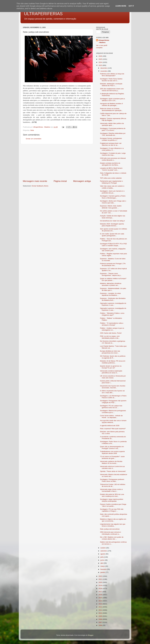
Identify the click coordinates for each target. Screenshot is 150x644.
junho (103, 560)
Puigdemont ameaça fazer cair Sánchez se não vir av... (111, 144)
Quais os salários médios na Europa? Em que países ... (113, 279)
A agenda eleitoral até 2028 (110, 426)
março (103, 566)
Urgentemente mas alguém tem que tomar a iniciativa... (113, 525)
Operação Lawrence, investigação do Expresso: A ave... (113, 304)
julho (102, 557)
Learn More (121, 6)
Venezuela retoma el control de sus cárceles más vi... (112, 467)
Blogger (91, 635)
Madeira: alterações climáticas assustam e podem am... (111, 284)
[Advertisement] (57, 162)
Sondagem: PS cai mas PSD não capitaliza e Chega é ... (112, 510)
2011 (101, 610)
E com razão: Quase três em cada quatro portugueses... (112, 235)
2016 (101, 595)
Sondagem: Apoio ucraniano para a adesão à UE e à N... (112, 100)
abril (102, 563)
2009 (101, 616)
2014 (101, 601)
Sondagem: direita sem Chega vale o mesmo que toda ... (113, 202)
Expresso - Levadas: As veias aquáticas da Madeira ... (110, 294)
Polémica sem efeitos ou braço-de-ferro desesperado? (112, 75)
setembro (104, 551)
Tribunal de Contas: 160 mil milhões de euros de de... (113, 485)
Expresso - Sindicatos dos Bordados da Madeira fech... (113, 299)
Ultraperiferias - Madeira (104, 41)
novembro (104, 71)
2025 (101, 59)
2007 (101, 622)
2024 (101, 62)
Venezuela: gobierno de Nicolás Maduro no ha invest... (111, 462)
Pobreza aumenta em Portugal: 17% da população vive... (113, 264)
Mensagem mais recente (35, 181)
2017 (101, 592)
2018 (101, 588)
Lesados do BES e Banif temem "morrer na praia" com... (111, 169)
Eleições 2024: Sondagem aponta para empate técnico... (112, 225)
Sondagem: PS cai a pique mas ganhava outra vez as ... (111, 407)
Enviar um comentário (34, 139)
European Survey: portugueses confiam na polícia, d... (111, 139)
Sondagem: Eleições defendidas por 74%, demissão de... (113, 134)
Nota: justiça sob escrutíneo (110, 529)
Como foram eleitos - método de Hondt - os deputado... (111, 417)
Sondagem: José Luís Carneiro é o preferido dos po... (112, 192)
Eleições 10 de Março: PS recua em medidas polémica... (113, 362)
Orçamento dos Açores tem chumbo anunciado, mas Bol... (113, 387)
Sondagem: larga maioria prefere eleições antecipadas (112, 500)
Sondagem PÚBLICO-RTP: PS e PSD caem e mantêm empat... (113, 245)
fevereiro (104, 569)
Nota (32, 130)
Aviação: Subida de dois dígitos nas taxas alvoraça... (113, 217)
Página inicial (60, 181)
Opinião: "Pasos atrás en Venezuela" (113, 471)
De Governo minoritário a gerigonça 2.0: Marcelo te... (113, 342)
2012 (101, 607)
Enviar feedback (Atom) (40, 186)
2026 (101, 56)
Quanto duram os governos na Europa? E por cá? (111, 367)
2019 (101, 585)
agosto (103, 554)
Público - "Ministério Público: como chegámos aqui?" (112, 314)
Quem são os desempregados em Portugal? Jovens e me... (112, 447)
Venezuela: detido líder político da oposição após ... (112, 124)
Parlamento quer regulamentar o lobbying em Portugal (111, 182)
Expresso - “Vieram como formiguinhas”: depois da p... (111, 274)
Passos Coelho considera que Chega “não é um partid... (113, 505)
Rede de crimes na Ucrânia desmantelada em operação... (111, 109)
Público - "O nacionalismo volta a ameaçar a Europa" (112, 324)
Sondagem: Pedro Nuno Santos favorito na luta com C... (111, 80)
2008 (101, 619)
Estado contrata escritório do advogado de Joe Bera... (110, 164)
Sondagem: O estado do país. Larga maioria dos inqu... (113, 154)
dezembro (104, 68)
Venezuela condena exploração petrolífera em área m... (111, 372)
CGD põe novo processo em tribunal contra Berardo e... (113, 159)
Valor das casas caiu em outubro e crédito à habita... (112, 187)
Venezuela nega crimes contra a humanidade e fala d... (111, 490)
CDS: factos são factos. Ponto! (111, 333)
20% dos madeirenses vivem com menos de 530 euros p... (112, 90)
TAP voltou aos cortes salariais (111, 178)
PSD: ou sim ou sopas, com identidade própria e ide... (110, 337)
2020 (101, 582)
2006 (101, 625)
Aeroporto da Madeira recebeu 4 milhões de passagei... (111, 104)
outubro (103, 548)
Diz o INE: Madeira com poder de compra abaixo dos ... (112, 538)
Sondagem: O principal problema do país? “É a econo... (113, 129)
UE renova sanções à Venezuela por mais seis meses (113, 377)
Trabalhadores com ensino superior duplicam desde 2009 (112, 452)
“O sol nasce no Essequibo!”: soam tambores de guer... (112, 457)
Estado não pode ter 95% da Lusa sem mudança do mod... (112, 495)
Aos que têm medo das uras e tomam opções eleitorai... (113, 421)
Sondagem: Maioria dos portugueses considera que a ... (113, 412)
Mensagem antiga (82, 181)
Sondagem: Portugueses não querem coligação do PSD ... (113, 402)
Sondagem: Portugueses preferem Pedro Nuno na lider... (112, 480)
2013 (101, 604)
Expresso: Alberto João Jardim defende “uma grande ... (111, 207)
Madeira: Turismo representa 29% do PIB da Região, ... (113, 119)
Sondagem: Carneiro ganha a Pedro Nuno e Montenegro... (113, 197)
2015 (101, 598)
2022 (101, 576)
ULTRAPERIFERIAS (43, 14)
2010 (101, 613)
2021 (101, 579)
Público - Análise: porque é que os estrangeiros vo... (112, 329)
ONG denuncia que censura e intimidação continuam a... (111, 533)
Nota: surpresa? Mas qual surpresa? (113, 429)
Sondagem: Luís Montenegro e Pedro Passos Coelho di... (113, 397)
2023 (101, 65)
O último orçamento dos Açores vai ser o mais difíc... (112, 392)
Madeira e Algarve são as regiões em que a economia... (113, 520)
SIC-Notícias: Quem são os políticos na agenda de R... (113, 357)
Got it (131, 6)
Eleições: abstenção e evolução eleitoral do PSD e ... (111, 85)
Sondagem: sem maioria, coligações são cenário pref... (113, 250)
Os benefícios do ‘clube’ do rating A (112, 221)
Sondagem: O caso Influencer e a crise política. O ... (112, 149)
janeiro (103, 572)
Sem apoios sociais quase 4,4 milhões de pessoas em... (114, 230)
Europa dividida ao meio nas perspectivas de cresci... (110, 352)
